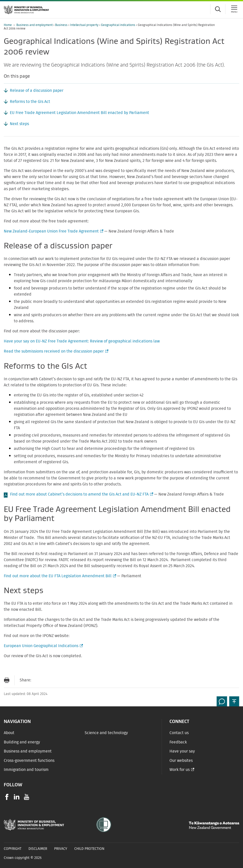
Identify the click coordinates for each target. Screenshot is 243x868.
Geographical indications (118, 25)
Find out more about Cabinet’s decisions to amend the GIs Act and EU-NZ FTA (81, 494)
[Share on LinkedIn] (68, 680)
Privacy (61, 849)
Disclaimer (38, 849)
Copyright (13, 849)
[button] (234, 701)
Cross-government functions (29, 761)
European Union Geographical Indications (43, 646)
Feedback (178, 742)
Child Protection (89, 849)
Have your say (182, 751)
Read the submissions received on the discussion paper (56, 351)
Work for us (180, 770)
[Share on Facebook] (48, 680)
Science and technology (106, 733)
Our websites (181, 761)
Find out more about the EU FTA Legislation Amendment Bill (59, 576)
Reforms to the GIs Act (30, 102)
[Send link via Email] (38, 680)
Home (8, 25)
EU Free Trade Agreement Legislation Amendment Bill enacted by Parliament (79, 113)
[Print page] (7, 680)
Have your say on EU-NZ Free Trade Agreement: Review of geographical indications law (82, 341)
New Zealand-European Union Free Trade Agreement (53, 231)
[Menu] (234, 9)
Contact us (179, 733)
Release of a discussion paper (37, 91)
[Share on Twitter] (58, 680)
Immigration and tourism (26, 770)
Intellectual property (85, 25)
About (9, 733)
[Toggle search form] (218, 9)
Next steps (19, 124)
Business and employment (35, 25)
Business (62, 25)
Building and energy (22, 742)
